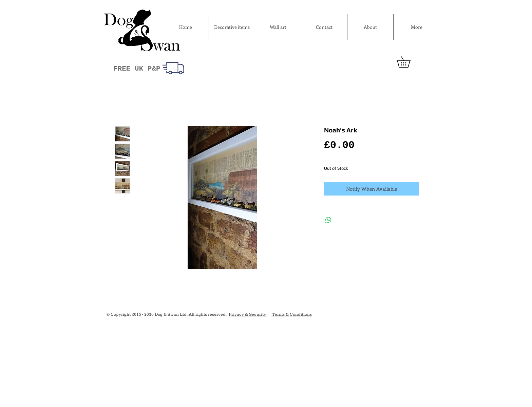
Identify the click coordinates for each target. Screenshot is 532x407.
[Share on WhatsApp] (328, 220)
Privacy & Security (248, 314)
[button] (409, 62)
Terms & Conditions (291, 314)
